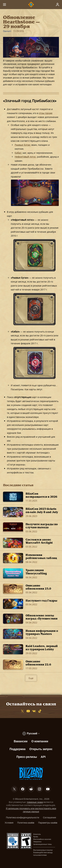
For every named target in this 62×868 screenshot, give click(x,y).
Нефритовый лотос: (26, 157)
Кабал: (18, 153)
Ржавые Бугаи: (23, 145)
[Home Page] (31, 5)
